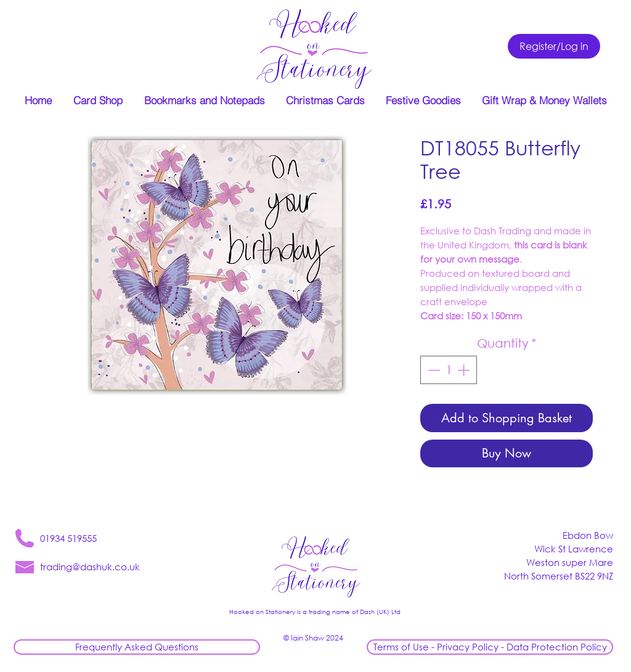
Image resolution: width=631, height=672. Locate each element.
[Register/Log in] (554, 46)
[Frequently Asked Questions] (137, 647)
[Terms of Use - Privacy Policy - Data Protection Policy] (490, 647)
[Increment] (465, 370)
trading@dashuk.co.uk (90, 567)
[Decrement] (433, 370)
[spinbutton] (449, 370)
